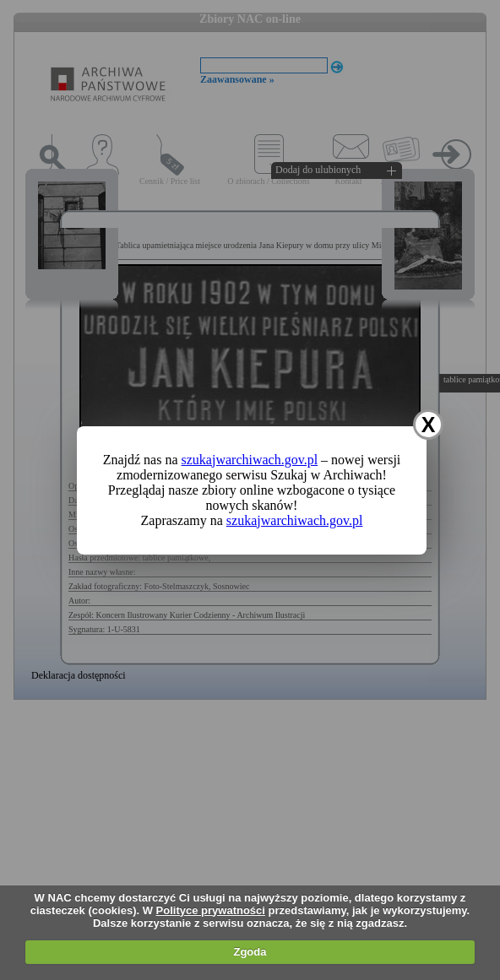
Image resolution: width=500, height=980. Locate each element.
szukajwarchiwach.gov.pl (250, 460)
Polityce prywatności (211, 910)
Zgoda (250, 952)
